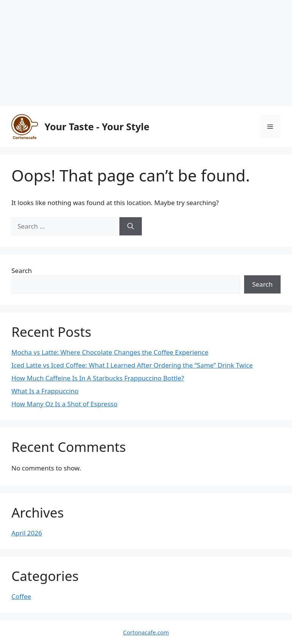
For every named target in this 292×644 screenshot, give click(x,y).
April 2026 (27, 533)
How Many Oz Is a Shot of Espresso (64, 404)
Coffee (21, 596)
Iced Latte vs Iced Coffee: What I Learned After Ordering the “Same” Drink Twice (132, 365)
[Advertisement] (146, 53)
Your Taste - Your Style (97, 126)
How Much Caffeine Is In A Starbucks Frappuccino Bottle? (98, 378)
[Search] (131, 226)
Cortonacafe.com (146, 632)
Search (22, 271)
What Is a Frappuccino (45, 391)
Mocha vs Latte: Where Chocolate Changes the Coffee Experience (110, 352)
